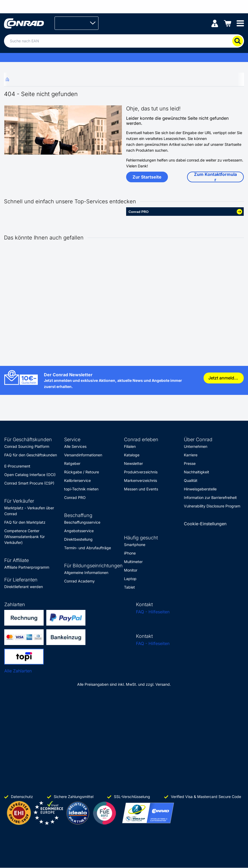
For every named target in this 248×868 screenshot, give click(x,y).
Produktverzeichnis (141, 472)
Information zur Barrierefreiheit (210, 497)
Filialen (130, 446)
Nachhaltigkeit (197, 472)
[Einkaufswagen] (228, 23)
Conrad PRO (75, 497)
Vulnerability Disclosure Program (212, 506)
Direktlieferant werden (24, 587)
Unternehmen (196, 446)
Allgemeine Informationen (86, 573)
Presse (190, 463)
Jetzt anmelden (224, 378)
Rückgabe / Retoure (82, 472)
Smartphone (135, 545)
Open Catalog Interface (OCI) (30, 475)
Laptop (130, 579)
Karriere (191, 455)
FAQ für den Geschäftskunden (31, 455)
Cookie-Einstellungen (205, 524)
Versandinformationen (83, 455)
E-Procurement (17, 466)
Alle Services (75, 446)
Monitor (131, 570)
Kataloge (132, 455)
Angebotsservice (79, 531)
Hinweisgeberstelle (200, 489)
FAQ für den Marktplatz (25, 522)
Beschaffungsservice (82, 522)
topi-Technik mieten (81, 489)
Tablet (129, 587)
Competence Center (22, 531)
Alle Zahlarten (18, 671)
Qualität (191, 480)
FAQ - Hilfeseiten (153, 612)
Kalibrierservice (77, 480)
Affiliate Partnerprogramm (27, 567)
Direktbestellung (78, 539)
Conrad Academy (79, 581)
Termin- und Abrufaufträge (88, 548)
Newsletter (133, 463)
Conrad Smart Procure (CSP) (29, 483)
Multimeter (133, 562)
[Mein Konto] (215, 23)
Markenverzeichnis (140, 480)
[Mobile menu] (240, 23)
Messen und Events (141, 489)
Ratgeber (72, 463)
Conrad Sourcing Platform (27, 446)
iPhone (130, 553)
